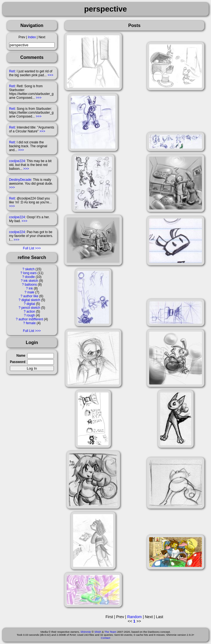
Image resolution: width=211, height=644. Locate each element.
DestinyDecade (20, 180)
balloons (31, 285)
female (31, 323)
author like (31, 296)
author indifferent (31, 319)
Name (21, 356)
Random (134, 617)
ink (31, 288)
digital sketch (31, 300)
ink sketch (31, 281)
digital (31, 304)
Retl (12, 71)
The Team (110, 632)
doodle (30, 277)
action (31, 312)
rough (31, 315)
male (31, 292)
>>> (50, 75)
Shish (98, 632)
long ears (30, 273)
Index (32, 37)
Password (18, 362)
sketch (30, 269)
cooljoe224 (17, 161)
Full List (28, 248)
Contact (105, 638)
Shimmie (86, 632)
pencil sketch (31, 308)
